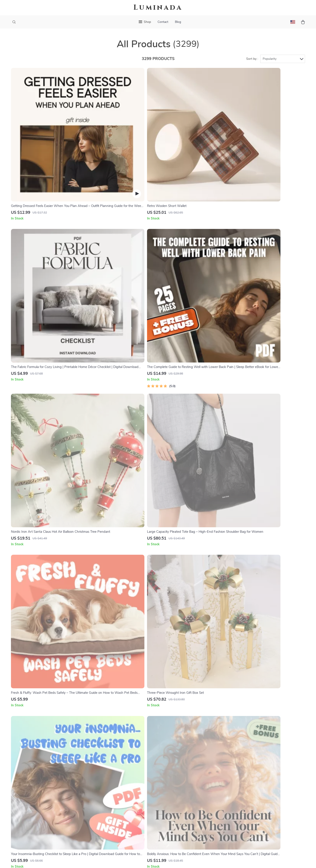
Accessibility (154, 859)
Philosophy (122, 827)
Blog (178, 22)
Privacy (139, 859)
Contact (163, 22)
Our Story (121, 755)
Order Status (181, 791)
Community (122, 834)
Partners (120, 813)
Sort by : (252, 60)
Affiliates (120, 798)
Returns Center (182, 776)
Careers (119, 776)
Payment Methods (185, 784)
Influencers (122, 791)
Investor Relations (127, 805)
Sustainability (124, 820)
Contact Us (179, 755)
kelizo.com (236, 755)
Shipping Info (181, 762)
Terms (130, 859)
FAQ (174, 769)
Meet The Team (125, 769)
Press (118, 784)
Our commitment (241, 780)
